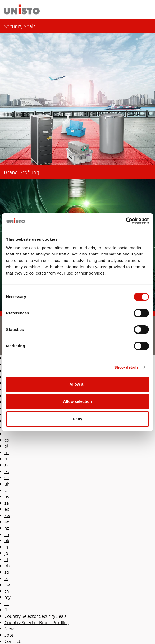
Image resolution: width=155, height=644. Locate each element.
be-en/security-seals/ (77, 92)
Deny (78, 419)
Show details (127, 367)
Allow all (78, 384)
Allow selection (77, 401)
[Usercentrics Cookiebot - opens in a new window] (126, 221)
